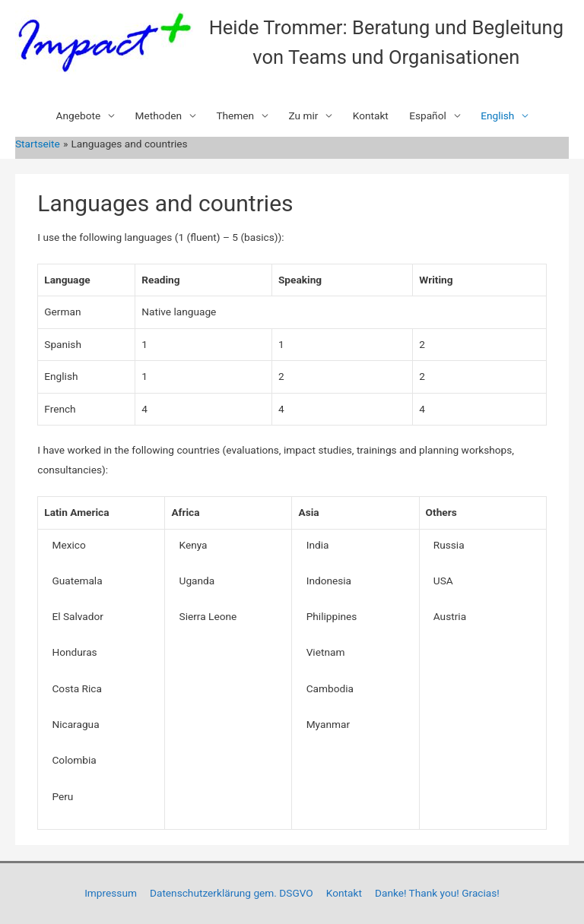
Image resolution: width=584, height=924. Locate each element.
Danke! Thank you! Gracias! (437, 893)
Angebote (79, 115)
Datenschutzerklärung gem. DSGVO (232, 893)
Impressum (111, 893)
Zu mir (303, 115)
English (497, 115)
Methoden (159, 115)
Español (428, 115)
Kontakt (371, 115)
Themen (235, 115)
